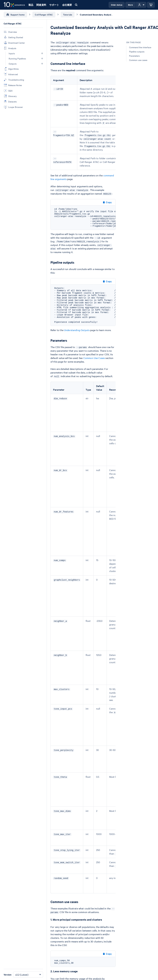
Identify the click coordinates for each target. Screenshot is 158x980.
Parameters (134, 56)
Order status (117, 5)
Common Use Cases (94, 358)
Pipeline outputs (137, 52)
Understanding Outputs (77, 330)
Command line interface (140, 47)
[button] (42, 53)
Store (130, 5)
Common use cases (138, 60)
